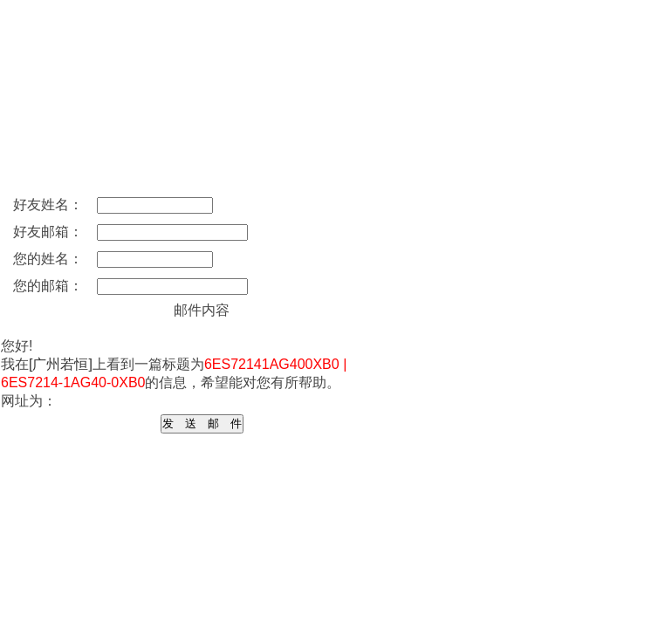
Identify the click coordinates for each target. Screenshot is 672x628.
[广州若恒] (61, 364)
